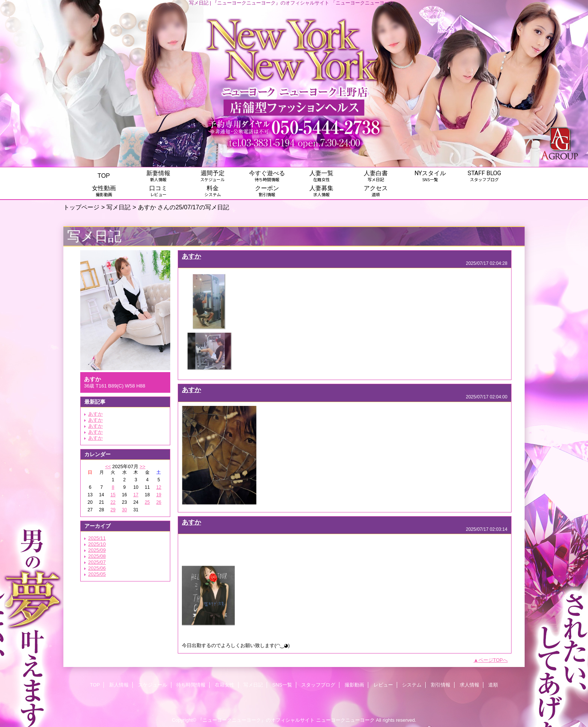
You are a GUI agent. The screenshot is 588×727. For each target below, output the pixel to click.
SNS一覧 (282, 685)
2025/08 (97, 556)
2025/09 (97, 550)
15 (113, 495)
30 (124, 510)
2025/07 (97, 562)
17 (136, 495)
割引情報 (441, 685)
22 (113, 502)
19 (159, 495)
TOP (104, 176)
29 (113, 510)
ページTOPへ (493, 660)
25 (147, 502)
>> (142, 466)
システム (412, 685)
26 (159, 502)
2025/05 (97, 574)
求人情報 (469, 685)
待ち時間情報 (191, 685)
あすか (95, 414)
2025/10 (97, 544)
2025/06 (97, 568)
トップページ (81, 207)
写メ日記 (118, 207)
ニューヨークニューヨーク (345, 720)
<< (108, 466)
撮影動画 (354, 685)
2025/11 (97, 538)
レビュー (383, 685)
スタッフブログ (318, 685)
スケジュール (153, 685)
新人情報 (119, 685)
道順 (493, 685)
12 (159, 487)
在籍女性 (225, 685)
